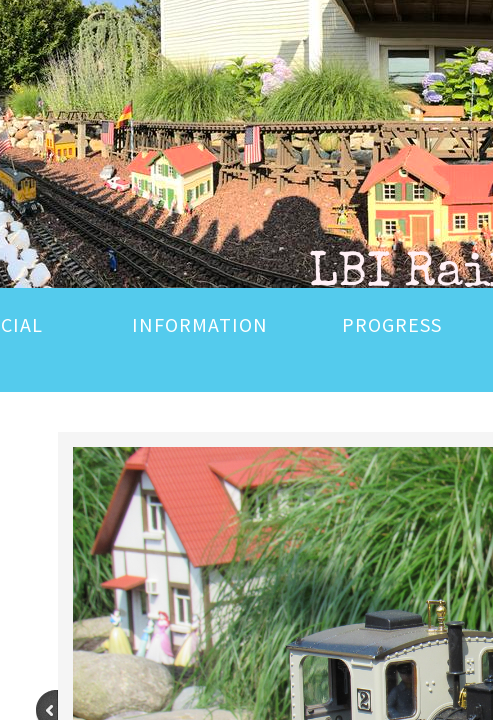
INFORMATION (200, 324)
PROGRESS (392, 324)
